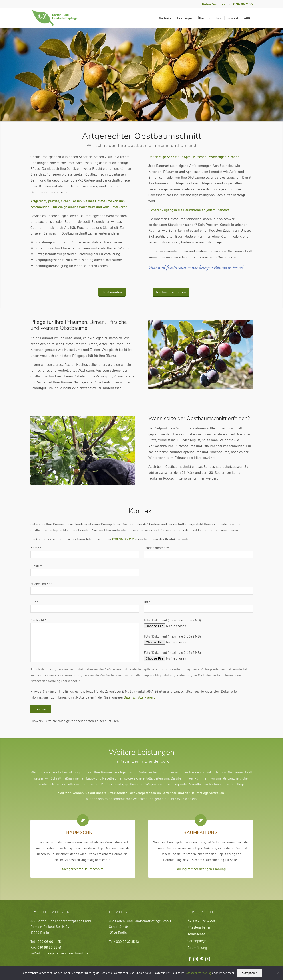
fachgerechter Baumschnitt (83, 869)
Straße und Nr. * (142, 588)
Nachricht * (85, 640)
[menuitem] (165, 18)
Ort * (198, 606)
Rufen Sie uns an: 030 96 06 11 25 (227, 4)
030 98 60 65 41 (49, 947)
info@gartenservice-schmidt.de (65, 953)
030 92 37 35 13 (127, 941)
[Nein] (277, 973)
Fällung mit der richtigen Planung (201, 869)
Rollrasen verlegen (201, 920)
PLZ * (85, 606)
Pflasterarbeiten (199, 927)
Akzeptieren (249, 973)
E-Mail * (85, 570)
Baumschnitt (83, 833)
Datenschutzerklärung (140, 697)
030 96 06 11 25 (124, 539)
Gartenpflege (197, 940)
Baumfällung (201, 833)
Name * (85, 552)
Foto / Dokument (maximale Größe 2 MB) (174, 623)
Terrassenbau (197, 934)
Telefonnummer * (198, 552)
